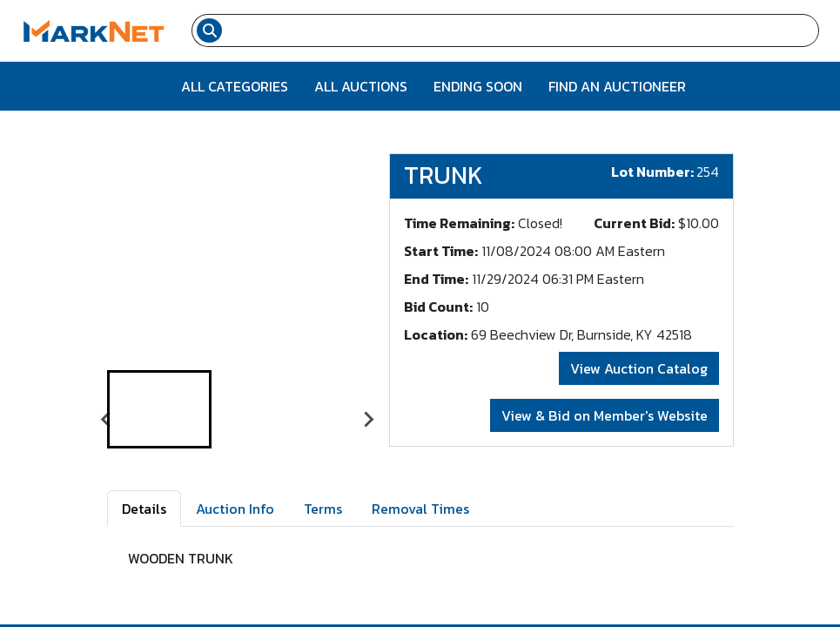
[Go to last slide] (107, 420)
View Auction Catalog (639, 368)
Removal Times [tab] (420, 509)
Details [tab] (144, 509)
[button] (159, 409)
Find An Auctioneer (617, 86)
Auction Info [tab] (235, 509)
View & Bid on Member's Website (605, 415)
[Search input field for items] (523, 30)
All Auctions (361, 86)
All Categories (235, 86)
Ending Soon (478, 86)
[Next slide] (368, 420)
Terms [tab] (323, 509)
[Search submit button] (209, 30)
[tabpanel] (420, 565)
